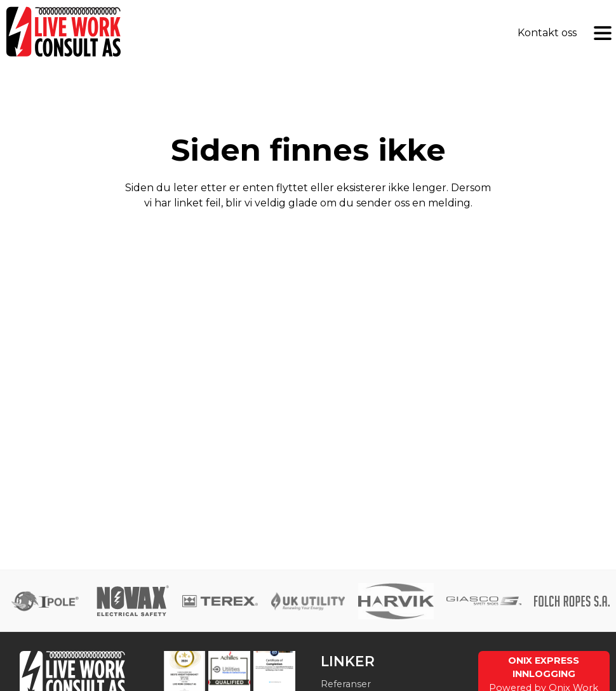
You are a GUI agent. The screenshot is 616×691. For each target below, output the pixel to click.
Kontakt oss (547, 33)
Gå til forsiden (308, 272)
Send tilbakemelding (308, 236)
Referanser (346, 684)
